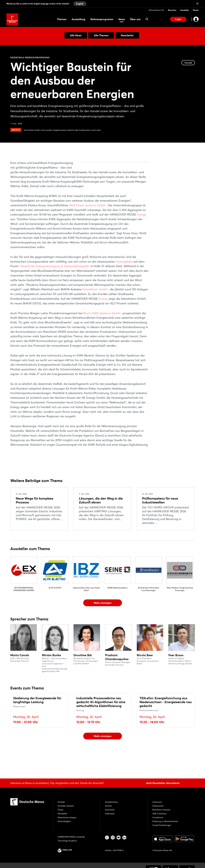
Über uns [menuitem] (135, 19)
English (80, 4)
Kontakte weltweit (66, 806)
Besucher (172, 10)
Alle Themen (101, 35)
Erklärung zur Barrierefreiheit (165, 821)
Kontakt (61, 802)
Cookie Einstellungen (162, 825)
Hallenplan (110, 814)
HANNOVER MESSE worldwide (71, 837)
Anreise (108, 806)
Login (178, 19)
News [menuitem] (122, 19)
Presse (196, 10)
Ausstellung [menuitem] (78, 19)
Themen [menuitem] (62, 19)
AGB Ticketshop (159, 814)
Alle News (76, 35)
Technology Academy (67, 841)
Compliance (158, 817)
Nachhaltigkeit (64, 821)
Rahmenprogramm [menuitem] (102, 19)
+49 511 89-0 (118, 850)
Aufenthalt (110, 810)
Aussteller (185, 10)
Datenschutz (158, 806)
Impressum (157, 802)
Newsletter (127, 35)
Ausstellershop (111, 802)
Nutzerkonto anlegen (67, 817)
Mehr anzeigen (103, 621)
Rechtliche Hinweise (161, 810)
